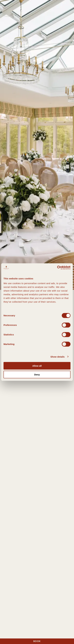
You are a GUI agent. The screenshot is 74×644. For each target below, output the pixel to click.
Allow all (37, 366)
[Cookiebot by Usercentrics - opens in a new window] (57, 268)
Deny (37, 374)
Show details (58, 357)
